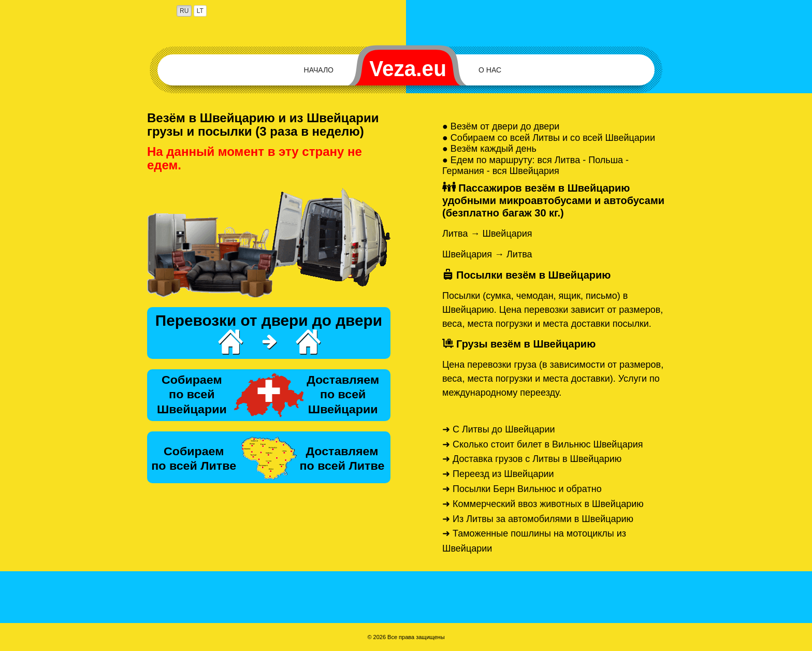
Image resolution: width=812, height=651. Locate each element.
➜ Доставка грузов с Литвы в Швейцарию (532, 459)
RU (184, 11)
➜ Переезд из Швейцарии (498, 474)
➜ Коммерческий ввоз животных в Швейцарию (543, 504)
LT (200, 11)
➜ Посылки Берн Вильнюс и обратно (522, 489)
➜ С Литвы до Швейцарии (499, 429)
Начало (319, 70)
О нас (490, 70)
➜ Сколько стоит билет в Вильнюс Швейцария (543, 444)
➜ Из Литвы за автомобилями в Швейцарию (538, 519)
